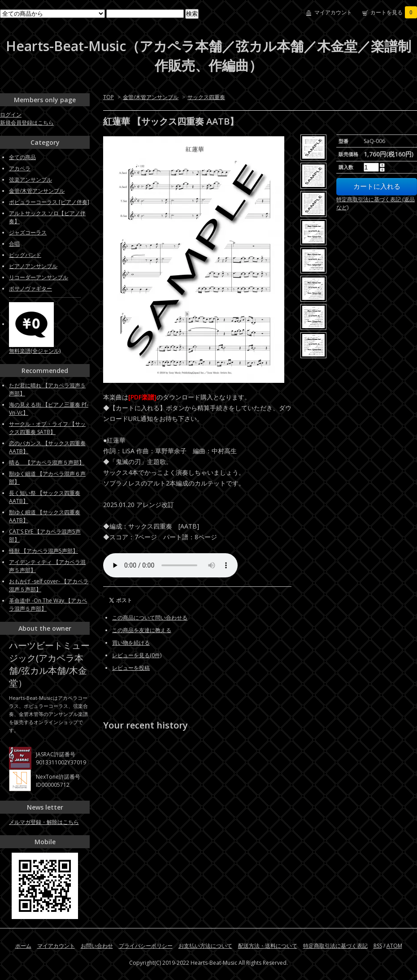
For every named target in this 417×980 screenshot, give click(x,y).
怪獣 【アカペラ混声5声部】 (43, 551)
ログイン (11, 115)
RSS (378, 946)
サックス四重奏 (206, 97)
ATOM (394, 946)
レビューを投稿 (131, 668)
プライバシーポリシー (146, 946)
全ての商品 (22, 157)
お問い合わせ (97, 946)
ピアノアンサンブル (33, 266)
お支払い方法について (205, 946)
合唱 (14, 244)
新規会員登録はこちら (27, 123)
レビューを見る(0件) (137, 655)
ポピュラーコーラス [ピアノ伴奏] (49, 202)
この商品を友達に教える (142, 630)
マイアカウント (333, 12)
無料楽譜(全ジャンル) (35, 351)
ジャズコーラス (28, 232)
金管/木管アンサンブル (151, 97)
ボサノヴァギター (30, 288)
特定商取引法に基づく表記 (335, 946)
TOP (109, 97)
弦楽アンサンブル (30, 180)
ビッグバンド (25, 255)
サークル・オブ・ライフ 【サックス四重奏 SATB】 (47, 428)
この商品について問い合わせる (150, 618)
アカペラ (20, 168)
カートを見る (394, 12)
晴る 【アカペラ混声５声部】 (47, 462)
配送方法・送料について (268, 946)
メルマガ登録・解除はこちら (44, 822)
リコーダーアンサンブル (39, 277)
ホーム (23, 946)
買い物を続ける (131, 643)
